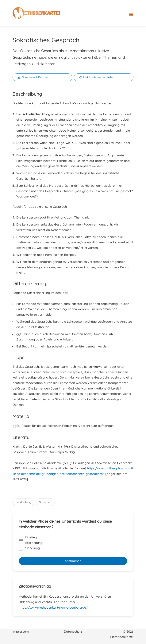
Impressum (21, 632)
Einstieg (28, 537)
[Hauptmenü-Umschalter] (137, 14)
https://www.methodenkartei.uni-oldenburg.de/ (53, 607)
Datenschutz (73, 632)
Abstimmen (73, 561)
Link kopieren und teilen (99, 77)
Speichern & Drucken (36, 77)
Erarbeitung (23, 502)
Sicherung (29, 548)
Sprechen (45, 502)
